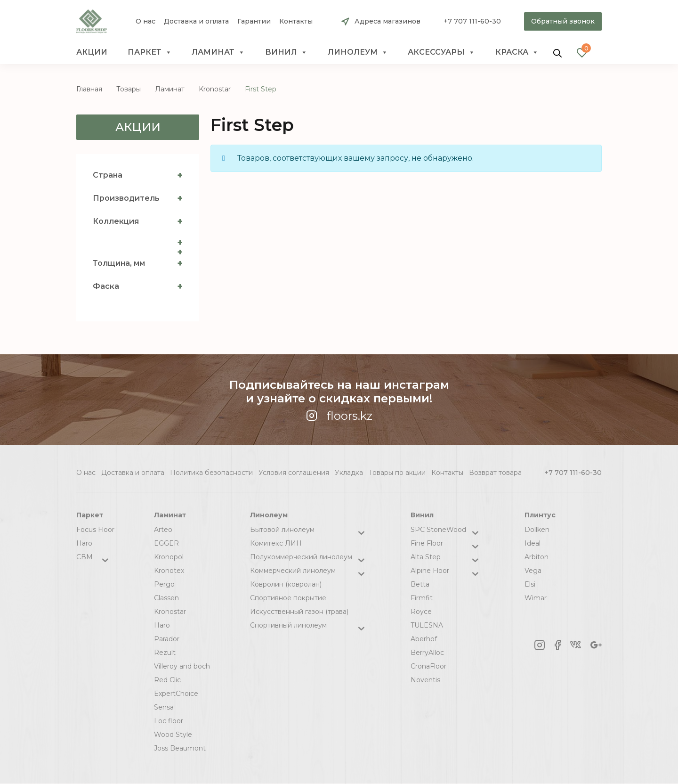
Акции (92, 52)
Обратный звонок (563, 21)
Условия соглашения (294, 473)
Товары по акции (397, 473)
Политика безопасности (211, 473)
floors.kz (339, 416)
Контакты (296, 21)
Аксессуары (441, 52)
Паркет (150, 52)
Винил (286, 52)
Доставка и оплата (196, 21)
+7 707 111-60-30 (472, 21)
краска (517, 52)
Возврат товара (495, 473)
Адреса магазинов (387, 21)
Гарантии (254, 21)
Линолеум (358, 52)
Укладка (349, 473)
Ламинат (218, 52)
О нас (145, 21)
